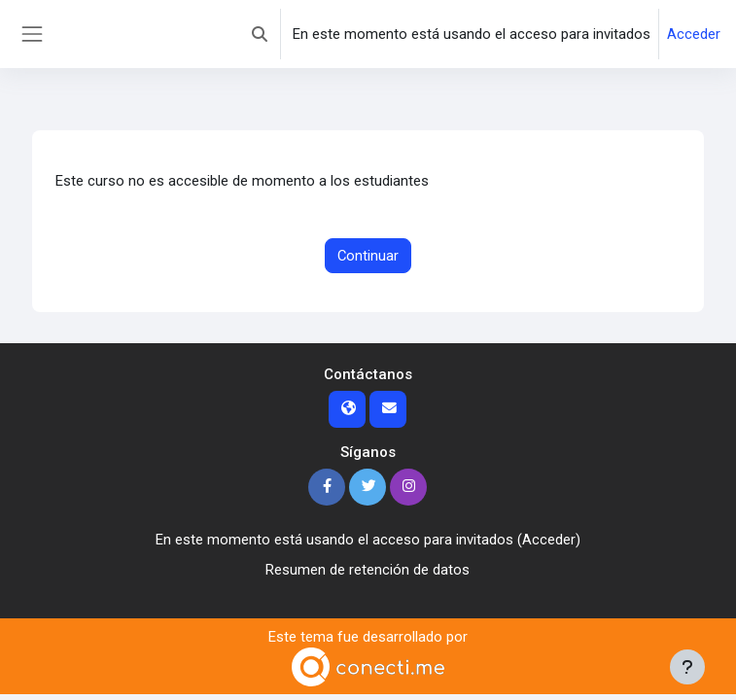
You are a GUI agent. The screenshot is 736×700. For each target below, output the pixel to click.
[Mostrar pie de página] (687, 667)
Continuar (368, 256)
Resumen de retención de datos (368, 570)
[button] (260, 34)
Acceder (694, 34)
